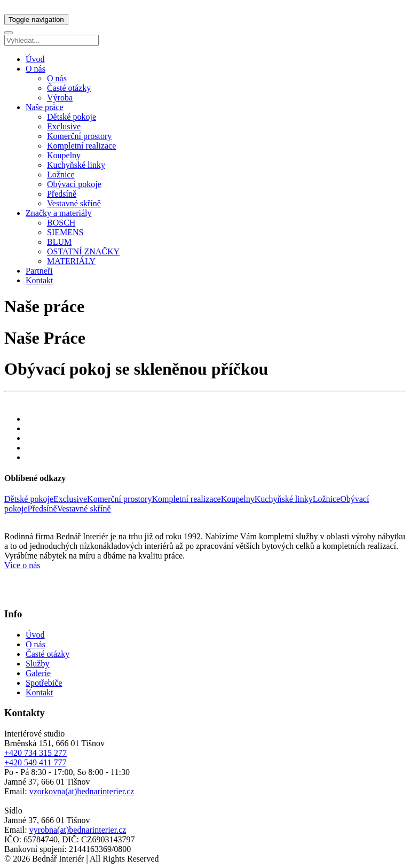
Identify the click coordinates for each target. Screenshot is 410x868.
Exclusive (64, 126)
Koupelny (64, 155)
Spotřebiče (44, 683)
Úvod (35, 59)
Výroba (60, 98)
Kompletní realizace (81, 146)
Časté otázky (69, 88)
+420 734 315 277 (36, 753)
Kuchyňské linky (76, 165)
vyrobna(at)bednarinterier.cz (78, 830)
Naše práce (45, 107)
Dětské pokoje (72, 117)
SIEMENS (65, 232)
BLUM (59, 242)
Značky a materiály (59, 213)
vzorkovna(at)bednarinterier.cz (82, 791)
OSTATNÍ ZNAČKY (83, 251)
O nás (36, 69)
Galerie (38, 673)
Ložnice (61, 175)
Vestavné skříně (74, 203)
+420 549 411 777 (35, 762)
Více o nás (22, 565)
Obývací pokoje (74, 184)
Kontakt (40, 280)
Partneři (39, 271)
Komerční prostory (79, 136)
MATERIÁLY (71, 261)
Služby (37, 664)
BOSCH (61, 223)
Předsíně (62, 194)
